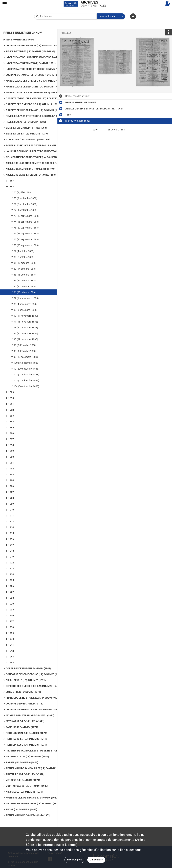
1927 (11, 592)
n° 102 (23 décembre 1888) (25, 375)
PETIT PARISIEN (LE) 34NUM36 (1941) (26, 739)
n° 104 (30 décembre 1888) (25, 386)
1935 (11, 610)
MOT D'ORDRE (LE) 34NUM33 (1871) (25, 721)
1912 (11, 521)
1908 (11, 498)
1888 (11, 187)
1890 (11, 398)
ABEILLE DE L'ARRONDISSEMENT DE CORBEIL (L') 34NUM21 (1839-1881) (39, 163)
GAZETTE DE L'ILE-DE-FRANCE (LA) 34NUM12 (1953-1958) (37, 110)
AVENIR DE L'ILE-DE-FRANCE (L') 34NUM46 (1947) (32, 798)
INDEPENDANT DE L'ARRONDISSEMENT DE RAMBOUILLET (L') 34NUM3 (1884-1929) (39, 57)
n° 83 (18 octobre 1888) (23, 275)
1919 (11, 557)
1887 (11, 181)
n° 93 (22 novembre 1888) (24, 328)
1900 (11, 457)
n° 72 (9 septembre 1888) (24, 210)
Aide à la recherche (47, 22)
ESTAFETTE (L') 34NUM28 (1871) (23, 692)
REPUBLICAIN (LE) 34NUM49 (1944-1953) (28, 815)
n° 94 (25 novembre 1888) (24, 333)
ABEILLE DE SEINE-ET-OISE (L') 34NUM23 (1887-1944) (35, 175)
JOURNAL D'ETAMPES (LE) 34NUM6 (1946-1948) (32, 75)
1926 (11, 586)
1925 (11, 580)
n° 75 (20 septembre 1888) (25, 228)
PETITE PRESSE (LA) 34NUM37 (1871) (26, 745)
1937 (11, 621)
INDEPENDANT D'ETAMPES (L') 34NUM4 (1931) (31, 63)
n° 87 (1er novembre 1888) (25, 298)
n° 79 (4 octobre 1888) (23, 251)
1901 (11, 463)
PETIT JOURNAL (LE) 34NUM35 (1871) (26, 733)
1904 (11, 480)
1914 (11, 527)
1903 (11, 474)
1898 (11, 445)
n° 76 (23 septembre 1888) (25, 234)
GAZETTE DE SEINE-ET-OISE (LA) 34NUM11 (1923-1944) (36, 104)
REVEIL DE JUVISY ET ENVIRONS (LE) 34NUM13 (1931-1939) (38, 116)
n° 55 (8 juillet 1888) (21, 192)
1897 (11, 439)
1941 (11, 645)
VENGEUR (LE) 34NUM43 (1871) (23, 780)
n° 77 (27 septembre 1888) (25, 239)
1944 (11, 663)
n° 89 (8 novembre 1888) (24, 310)
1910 (11, 510)
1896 (11, 433)
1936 (11, 615)
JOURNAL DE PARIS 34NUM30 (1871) (26, 704)
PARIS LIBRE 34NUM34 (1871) (22, 727)
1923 (11, 568)
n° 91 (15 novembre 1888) (24, 322)
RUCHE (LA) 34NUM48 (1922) (21, 809)
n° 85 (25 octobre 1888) (23, 286)
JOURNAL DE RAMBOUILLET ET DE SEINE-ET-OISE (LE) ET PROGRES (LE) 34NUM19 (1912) (39, 151)
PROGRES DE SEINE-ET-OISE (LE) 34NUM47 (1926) (33, 804)
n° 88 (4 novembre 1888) (24, 304)
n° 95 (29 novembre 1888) (24, 339)
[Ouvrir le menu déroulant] (5, 4)
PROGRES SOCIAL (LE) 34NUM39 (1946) (27, 757)
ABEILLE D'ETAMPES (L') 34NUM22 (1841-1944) (31, 169)
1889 (11, 392)
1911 (11, 516)
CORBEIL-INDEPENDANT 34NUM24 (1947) (28, 668)
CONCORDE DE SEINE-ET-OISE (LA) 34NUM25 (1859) (34, 674)
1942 (11, 651)
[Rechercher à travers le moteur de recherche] (67, 16)
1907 (11, 492)
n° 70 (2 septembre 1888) (24, 198)
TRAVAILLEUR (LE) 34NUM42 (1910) (25, 774)
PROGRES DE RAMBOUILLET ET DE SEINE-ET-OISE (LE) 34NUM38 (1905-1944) (39, 751)
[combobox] (111, 16)
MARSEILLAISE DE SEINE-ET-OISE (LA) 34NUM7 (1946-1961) (38, 81)
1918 (11, 551)
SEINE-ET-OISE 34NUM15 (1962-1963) (26, 128)
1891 (11, 404)
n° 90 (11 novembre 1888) (24, 316)
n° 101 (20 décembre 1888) (25, 369)
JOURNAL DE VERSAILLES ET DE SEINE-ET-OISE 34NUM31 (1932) (39, 710)
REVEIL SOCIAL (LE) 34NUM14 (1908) (26, 122)
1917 (11, 545)
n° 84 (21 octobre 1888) (23, 281)
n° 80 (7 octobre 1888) (23, 257)
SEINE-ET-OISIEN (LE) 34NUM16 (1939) (27, 134)
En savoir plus (74, 860)
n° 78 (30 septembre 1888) (25, 245)
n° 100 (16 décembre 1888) (25, 363)
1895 (11, 427)
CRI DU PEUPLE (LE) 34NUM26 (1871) (26, 680)
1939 (11, 633)
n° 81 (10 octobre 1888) (23, 263)
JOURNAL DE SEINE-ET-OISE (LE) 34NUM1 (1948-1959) (35, 45)
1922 (11, 563)
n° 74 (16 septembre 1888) (25, 222)
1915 (11, 533)
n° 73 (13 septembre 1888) (25, 216)
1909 (11, 504)
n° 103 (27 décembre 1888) (25, 380)
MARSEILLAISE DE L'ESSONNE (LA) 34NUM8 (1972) (33, 87)
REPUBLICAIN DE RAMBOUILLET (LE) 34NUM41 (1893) (35, 768)
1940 (11, 639)
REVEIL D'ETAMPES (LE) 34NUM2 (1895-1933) (30, 51)
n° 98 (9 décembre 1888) (24, 351)
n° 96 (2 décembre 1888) (24, 345)
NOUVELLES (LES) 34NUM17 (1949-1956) (28, 140)
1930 (11, 604)
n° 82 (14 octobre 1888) (23, 269)
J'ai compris (96, 860)
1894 (11, 422)
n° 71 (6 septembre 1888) (24, 204)
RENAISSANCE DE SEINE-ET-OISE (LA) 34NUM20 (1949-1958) (39, 157)
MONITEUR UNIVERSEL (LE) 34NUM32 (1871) (30, 715)
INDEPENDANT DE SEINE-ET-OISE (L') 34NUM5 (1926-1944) (37, 69)
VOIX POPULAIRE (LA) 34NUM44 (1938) (27, 786)
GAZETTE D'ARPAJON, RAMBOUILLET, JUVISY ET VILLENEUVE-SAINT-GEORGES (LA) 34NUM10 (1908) (39, 98)
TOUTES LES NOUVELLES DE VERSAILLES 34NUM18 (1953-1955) (39, 145)
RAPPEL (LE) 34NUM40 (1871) (22, 762)
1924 (11, 574)
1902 (11, 469)
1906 (11, 486)
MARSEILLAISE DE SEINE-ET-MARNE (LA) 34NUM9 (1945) (37, 93)
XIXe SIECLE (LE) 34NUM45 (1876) (24, 792)
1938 (11, 627)
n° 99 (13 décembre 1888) (24, 357)
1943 (11, 657)
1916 (11, 539)
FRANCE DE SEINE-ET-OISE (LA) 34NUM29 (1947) (32, 698)
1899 (11, 451)
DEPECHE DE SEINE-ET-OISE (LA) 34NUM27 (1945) (33, 686)
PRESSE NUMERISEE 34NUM (19, 40)
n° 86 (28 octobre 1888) (23, 292)
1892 (11, 410)
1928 (11, 598)
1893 (11, 416)
